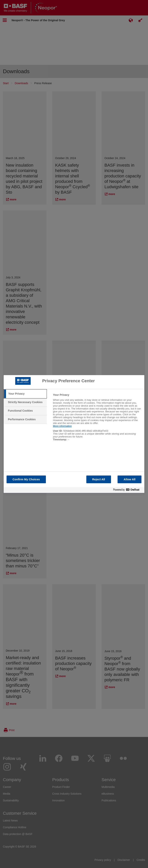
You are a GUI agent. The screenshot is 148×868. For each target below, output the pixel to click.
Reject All (99, 479)
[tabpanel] (97, 419)
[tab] (25, 394)
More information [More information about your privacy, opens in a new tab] (62, 426)
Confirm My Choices (26, 479)
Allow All (129, 479)
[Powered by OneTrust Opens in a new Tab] (128, 490)
